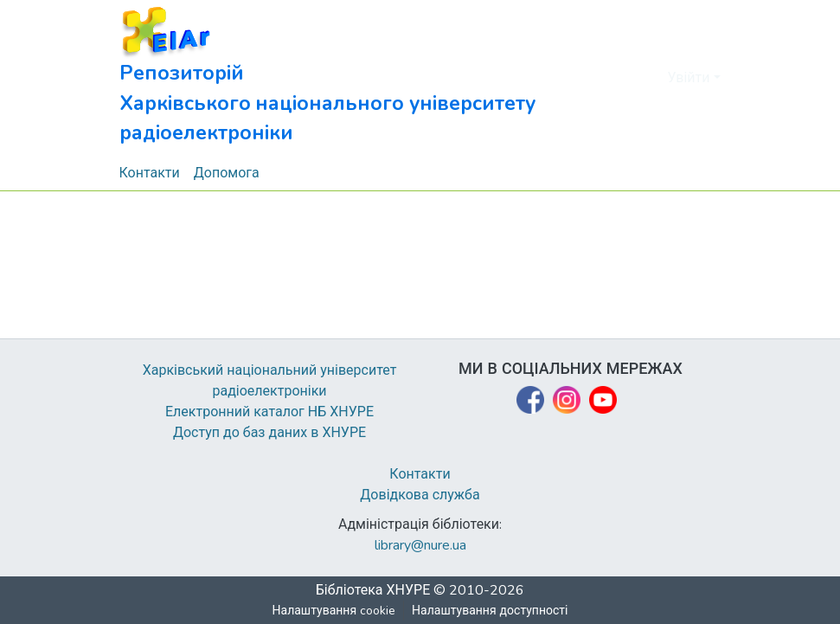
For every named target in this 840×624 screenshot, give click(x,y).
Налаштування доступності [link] (491, 611)
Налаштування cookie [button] (334, 611)
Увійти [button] (691, 78)
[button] (366, 78)
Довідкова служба (420, 495)
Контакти (420, 474)
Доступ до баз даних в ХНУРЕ (269, 433)
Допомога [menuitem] (228, 173)
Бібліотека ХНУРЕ (373, 590)
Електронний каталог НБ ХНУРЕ (270, 412)
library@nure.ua (420, 545)
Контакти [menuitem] (150, 173)
